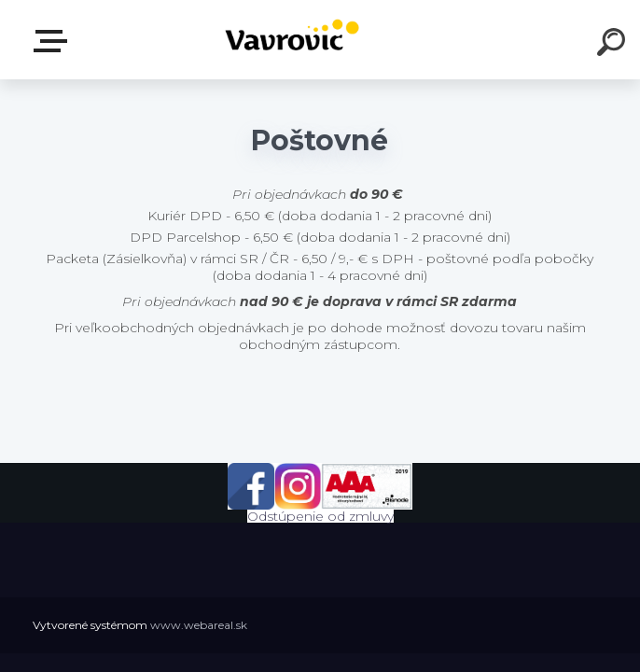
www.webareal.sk (199, 625)
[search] (614, 45)
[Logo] (292, 40)
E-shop (54, 41)
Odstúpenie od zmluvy (320, 516)
